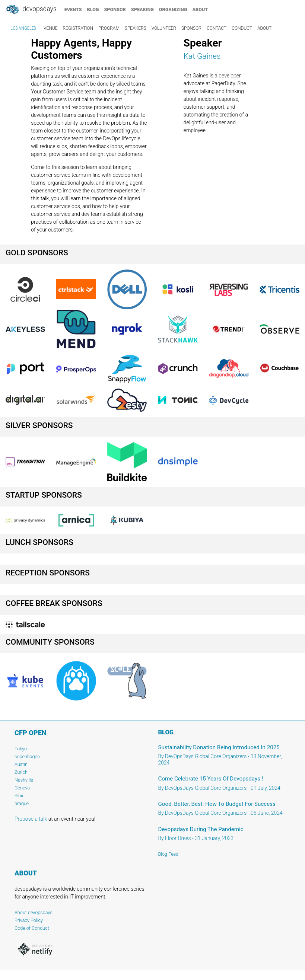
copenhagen (27, 756)
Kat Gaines (202, 56)
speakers (136, 28)
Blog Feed (169, 854)
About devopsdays (34, 912)
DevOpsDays (31, 10)
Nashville (24, 780)
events (73, 9)
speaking (142, 9)
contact (217, 28)
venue (50, 28)
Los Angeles (23, 28)
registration (78, 28)
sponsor (115, 9)
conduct (242, 28)
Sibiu (20, 796)
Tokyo (21, 749)
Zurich (21, 772)
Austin (21, 764)
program (109, 28)
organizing (173, 9)
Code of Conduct (32, 928)
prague (22, 803)
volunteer (164, 28)
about (200, 9)
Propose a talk (31, 819)
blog (93, 9)
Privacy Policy (29, 920)
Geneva (22, 788)
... (209, 130)
